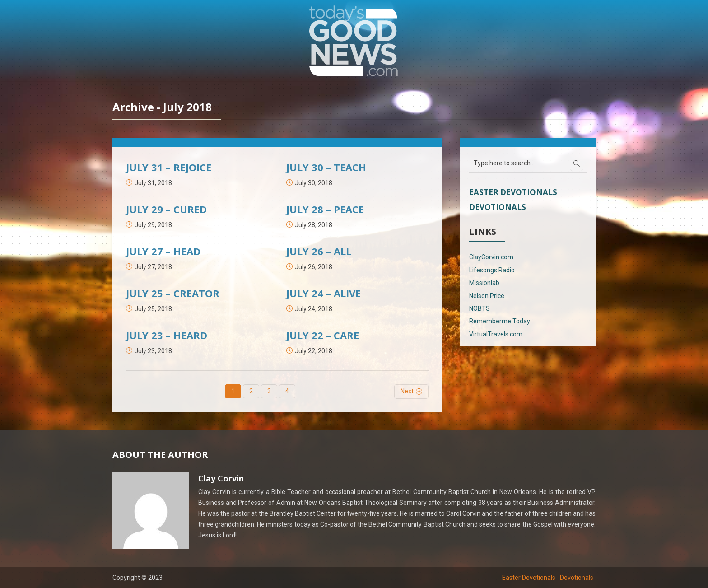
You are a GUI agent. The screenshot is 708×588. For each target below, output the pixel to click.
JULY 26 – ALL (319, 251)
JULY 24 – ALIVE (324, 293)
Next (407, 391)
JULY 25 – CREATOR (173, 293)
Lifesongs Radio (492, 270)
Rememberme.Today (500, 321)
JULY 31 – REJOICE (169, 167)
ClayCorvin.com (491, 257)
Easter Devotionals (513, 192)
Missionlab (484, 283)
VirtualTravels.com (496, 334)
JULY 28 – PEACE (325, 209)
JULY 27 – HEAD (163, 251)
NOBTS (480, 308)
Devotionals (498, 207)
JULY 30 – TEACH (326, 167)
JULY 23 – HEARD (167, 335)
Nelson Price (487, 296)
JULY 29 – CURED (166, 209)
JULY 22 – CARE (323, 335)
